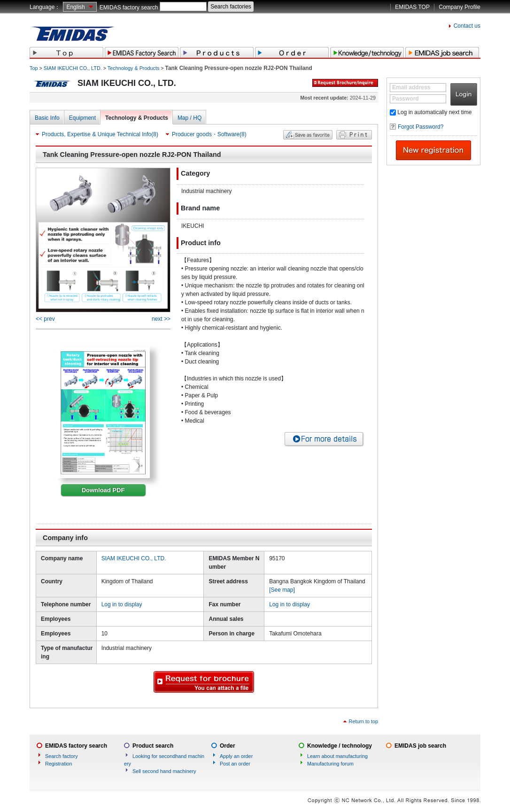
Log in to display (122, 604)
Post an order (235, 764)
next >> (161, 319)
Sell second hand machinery (164, 771)
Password (406, 99)
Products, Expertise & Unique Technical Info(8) (100, 134)
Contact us (467, 26)
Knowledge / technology (340, 746)
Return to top (363, 721)
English (75, 7)
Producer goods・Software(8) (209, 134)
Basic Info (47, 118)
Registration (59, 764)
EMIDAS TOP (412, 7)
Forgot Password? (421, 127)
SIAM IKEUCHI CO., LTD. (73, 68)
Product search (153, 746)
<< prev (45, 319)
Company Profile (460, 7)
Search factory (62, 756)
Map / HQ (189, 118)
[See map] (282, 590)
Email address (411, 87)
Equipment (82, 118)
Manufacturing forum (330, 764)
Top (34, 68)
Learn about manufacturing (337, 756)
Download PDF (103, 490)
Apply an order (236, 756)
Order (228, 746)
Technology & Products (133, 68)
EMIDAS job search (420, 746)
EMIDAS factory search (129, 8)
